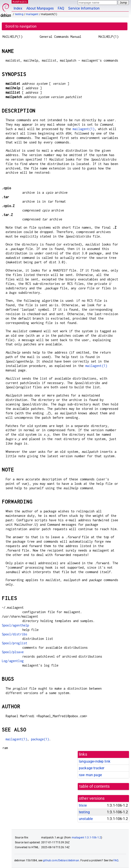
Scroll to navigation (21, 26)
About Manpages (40, 8)
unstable (86, 819)
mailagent (32, 14)
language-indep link (95, 761)
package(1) (40, 739)
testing (19, 14)
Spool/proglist (14, 643)
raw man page (90, 775)
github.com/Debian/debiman (61, 860)
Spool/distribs (14, 634)
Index (18, 8)
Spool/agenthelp (15, 625)
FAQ (61, 8)
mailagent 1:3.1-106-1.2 (86, 838)
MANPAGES (20, 2)
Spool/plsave (13, 652)
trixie (83, 805)
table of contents (95, 786)
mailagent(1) (84, 129)
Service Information (84, 8)
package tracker (92, 768)
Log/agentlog (13, 661)
